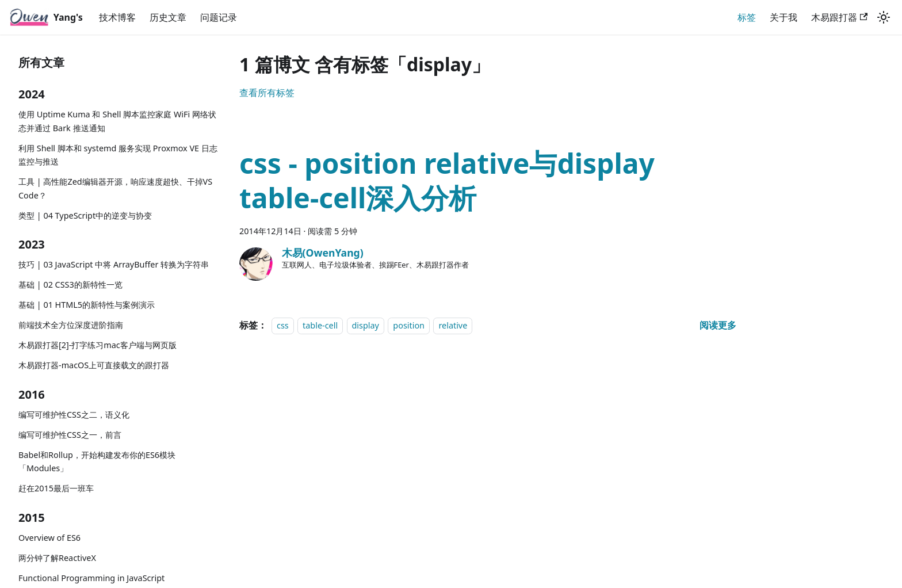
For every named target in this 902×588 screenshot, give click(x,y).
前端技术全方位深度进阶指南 (71, 325)
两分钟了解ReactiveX (57, 558)
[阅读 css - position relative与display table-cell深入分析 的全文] (718, 325)
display (366, 325)
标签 (747, 17)
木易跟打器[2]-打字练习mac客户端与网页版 (98, 345)
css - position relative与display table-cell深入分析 (447, 180)
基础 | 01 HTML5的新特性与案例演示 (87, 305)
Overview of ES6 (49, 538)
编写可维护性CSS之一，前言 (70, 435)
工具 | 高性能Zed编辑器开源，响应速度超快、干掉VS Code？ (115, 188)
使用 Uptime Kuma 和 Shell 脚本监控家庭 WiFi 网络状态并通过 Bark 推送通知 (117, 121)
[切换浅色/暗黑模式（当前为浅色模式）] (884, 17)
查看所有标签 (267, 93)
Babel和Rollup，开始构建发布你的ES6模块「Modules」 (97, 462)
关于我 (783, 17)
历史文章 (168, 17)
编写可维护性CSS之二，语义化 (74, 415)
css (283, 325)
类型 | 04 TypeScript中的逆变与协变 (85, 215)
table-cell (320, 325)
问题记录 (219, 17)
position (409, 325)
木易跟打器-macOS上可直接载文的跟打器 (94, 365)
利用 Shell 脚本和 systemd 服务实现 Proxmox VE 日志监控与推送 (118, 155)
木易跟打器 (839, 17)
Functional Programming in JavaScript (91, 578)
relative (453, 325)
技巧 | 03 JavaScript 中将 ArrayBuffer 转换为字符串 (114, 264)
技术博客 (117, 17)
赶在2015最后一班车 (56, 488)
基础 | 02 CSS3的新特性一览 (70, 285)
